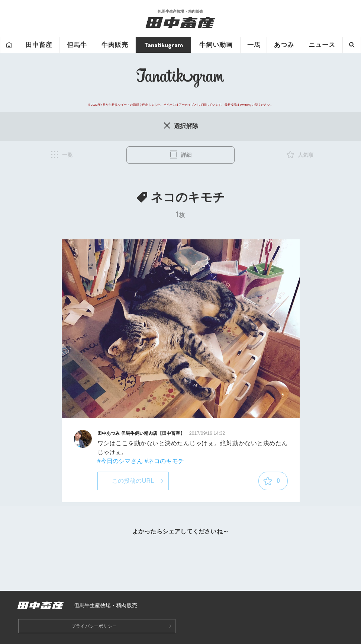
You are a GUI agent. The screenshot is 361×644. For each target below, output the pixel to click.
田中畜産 (39, 45)
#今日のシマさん (120, 461)
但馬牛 (77, 45)
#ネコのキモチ (164, 461)
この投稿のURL (133, 481)
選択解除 (180, 125)
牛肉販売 (115, 45)
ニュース (322, 45)
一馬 (254, 45)
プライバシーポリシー (94, 626)
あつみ (284, 45)
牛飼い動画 (216, 45)
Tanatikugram (164, 45)
